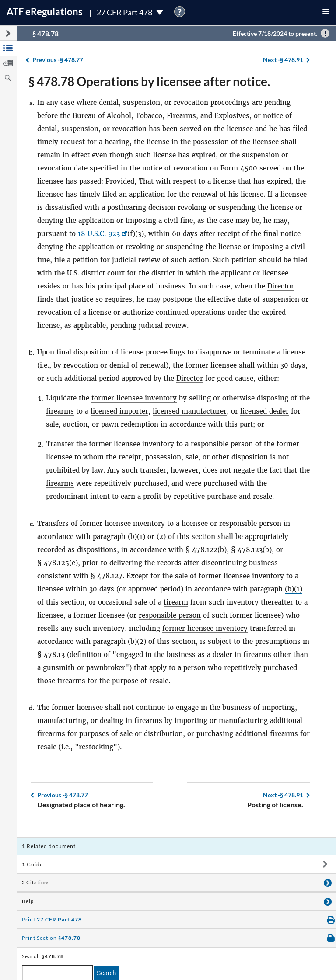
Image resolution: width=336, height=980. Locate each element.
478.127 (110, 576)
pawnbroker (106, 668)
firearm (176, 602)
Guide (32, 864)
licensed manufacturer (190, 411)
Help (28, 901)
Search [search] (106, 973)
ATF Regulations (45, 12)
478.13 (54, 655)
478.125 (56, 563)
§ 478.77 (58, 60)
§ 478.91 (283, 60)
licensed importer (119, 411)
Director (281, 286)
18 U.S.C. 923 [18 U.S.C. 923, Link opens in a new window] (99, 234)
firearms (60, 411)
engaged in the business (156, 655)
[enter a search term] (57, 973)
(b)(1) (136, 537)
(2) (161, 537)
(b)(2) (137, 641)
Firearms (181, 116)
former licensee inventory (134, 398)
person (194, 668)
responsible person (222, 444)
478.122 (205, 550)
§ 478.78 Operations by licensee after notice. (149, 81)
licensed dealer (264, 411)
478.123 (250, 550)
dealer (222, 655)
